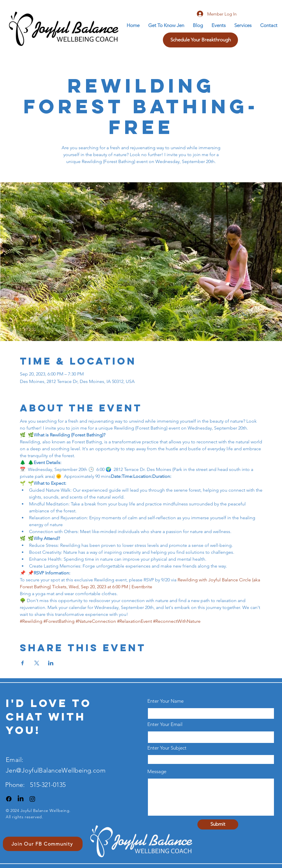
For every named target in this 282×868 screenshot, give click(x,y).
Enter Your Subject (167, 748)
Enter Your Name (166, 701)
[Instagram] (32, 799)
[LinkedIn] (21, 799)
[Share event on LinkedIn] (51, 663)
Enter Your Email (165, 724)
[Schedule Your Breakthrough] (200, 40)
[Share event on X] (37, 663)
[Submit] (218, 824)
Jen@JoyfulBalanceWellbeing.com (56, 770)
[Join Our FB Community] (43, 844)
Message (157, 772)
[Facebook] (9, 799)
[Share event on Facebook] (23, 663)
